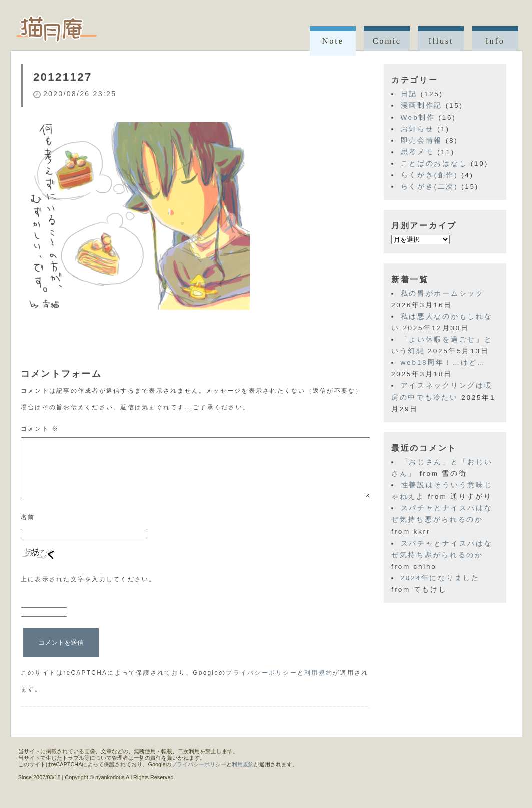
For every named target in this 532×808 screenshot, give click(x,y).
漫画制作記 (422, 105)
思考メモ (418, 152)
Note (333, 41)
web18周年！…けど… (443, 362)
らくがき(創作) (430, 175)
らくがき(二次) (430, 187)
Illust (441, 41)
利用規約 (319, 685)
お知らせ (418, 129)
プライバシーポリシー (261, 685)
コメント (40, 429)
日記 (409, 94)
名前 (28, 529)
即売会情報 (422, 141)
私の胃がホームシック (443, 293)
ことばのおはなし (434, 164)
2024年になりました (440, 578)
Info (495, 41)
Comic (387, 41)
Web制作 (418, 117)
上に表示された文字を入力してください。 (88, 591)
